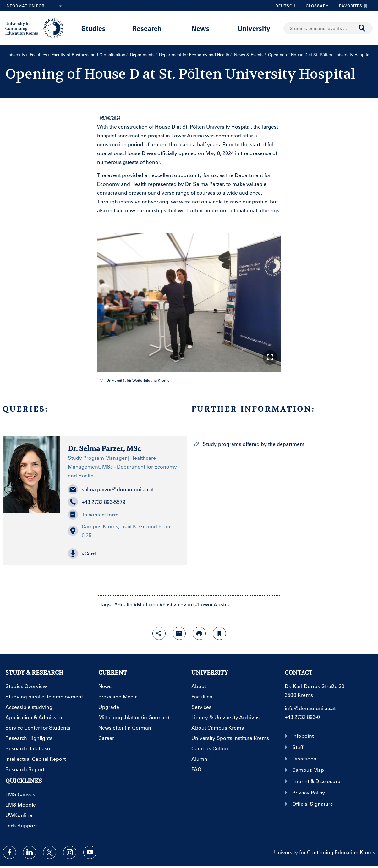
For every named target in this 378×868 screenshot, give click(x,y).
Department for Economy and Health (194, 55)
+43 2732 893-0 (302, 717)
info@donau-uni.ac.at (310, 708)
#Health (123, 604)
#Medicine (146, 604)
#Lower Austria (213, 604)
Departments (142, 55)
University (254, 28)
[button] (270, 357)
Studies (93, 28)
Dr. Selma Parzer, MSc (104, 448)
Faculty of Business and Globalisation (88, 55)
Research (147, 28)
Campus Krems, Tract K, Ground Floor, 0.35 (120, 531)
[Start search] (362, 28)
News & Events (249, 55)
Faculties (38, 55)
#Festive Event (177, 604)
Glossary (315, 6)
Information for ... (35, 6)
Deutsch (285, 6)
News (200, 28)
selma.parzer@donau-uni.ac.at (111, 489)
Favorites (352, 6)
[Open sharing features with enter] (159, 633)
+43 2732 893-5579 (97, 502)
